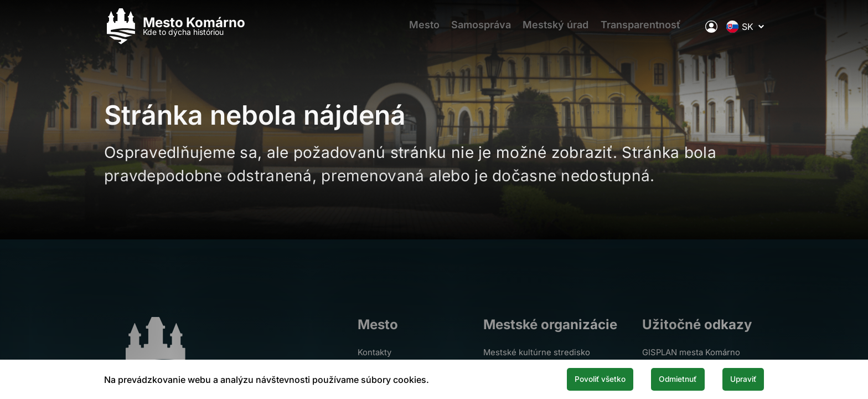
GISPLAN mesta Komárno (696, 352)
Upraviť (737, 378)
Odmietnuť (660, 378)
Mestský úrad (559, 31)
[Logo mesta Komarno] (175, 31)
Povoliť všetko (568, 378)
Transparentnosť (649, 31)
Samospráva (479, 31)
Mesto (418, 31)
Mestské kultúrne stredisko (542, 352)
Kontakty (375, 352)
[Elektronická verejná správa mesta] (711, 30)
